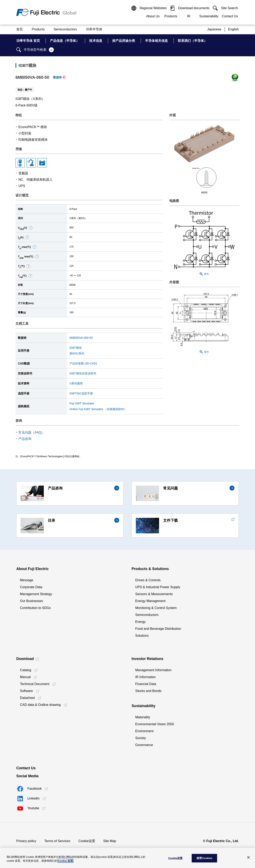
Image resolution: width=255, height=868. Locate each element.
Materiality (143, 717)
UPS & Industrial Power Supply (158, 587)
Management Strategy (36, 594)
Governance (144, 745)
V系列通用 (76, 383)
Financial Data (146, 684)
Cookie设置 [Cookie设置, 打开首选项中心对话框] (175, 858)
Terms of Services (57, 841)
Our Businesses (31, 601)
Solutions (142, 636)
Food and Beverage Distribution (158, 629)
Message (27, 580)
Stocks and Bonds (148, 691)
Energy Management (150, 601)
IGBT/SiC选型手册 (81, 393)
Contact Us (230, 16)
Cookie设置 (87, 841)
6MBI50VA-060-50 (81, 338)
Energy (140, 622)
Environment (144, 731)
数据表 (57, 77)
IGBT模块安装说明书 (83, 373)
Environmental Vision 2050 (155, 724)
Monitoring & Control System (156, 608)
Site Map (110, 841)
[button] (31, 228)
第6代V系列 (77, 353)
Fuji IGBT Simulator (82, 403)
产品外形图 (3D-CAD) (83, 363)
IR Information (145, 677)
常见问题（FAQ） (31, 432)
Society (141, 738)
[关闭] (248, 857)
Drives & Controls (148, 580)
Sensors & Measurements (154, 594)
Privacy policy (26, 841)
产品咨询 (25, 439)
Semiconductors (147, 615)
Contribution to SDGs (35, 608)
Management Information (153, 670)
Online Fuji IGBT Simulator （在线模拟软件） (98, 409)
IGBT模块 (76, 348)
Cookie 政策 (65, 861)
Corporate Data (31, 587)
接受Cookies (204, 858)
